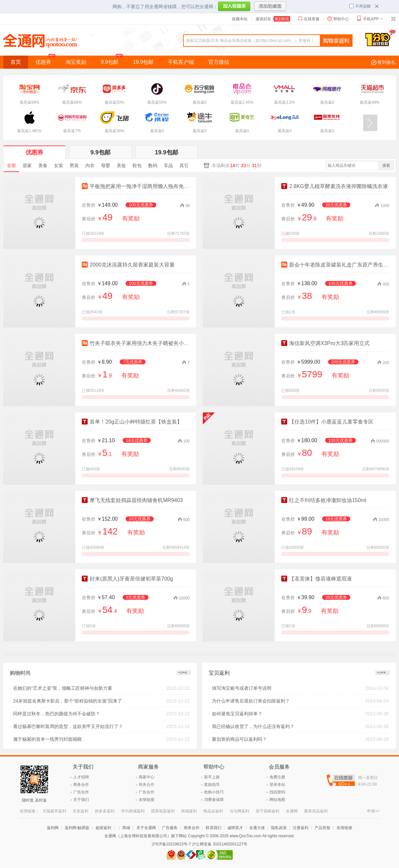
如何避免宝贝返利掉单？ (237, 714)
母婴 (106, 165)
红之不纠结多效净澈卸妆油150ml (324, 500)
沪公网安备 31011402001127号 (220, 844)
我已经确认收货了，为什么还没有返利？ (253, 726)
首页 (16, 62)
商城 (126, 828)
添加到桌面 (270, 7)
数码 (153, 165)
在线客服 (312, 19)
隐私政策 (279, 828)
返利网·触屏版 (77, 828)
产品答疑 (322, 828)
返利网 (53, 828)
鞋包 (137, 165)
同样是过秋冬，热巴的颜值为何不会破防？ (57, 714)
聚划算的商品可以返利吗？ (239, 739)
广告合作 (81, 792)
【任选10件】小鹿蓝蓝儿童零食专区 (327, 422)
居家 (27, 165)
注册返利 (301, 828)
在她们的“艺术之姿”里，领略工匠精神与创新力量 (63, 688)
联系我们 (214, 828)
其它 (184, 165)
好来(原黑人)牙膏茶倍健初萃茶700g (127, 579)
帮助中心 (341, 19)
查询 (336, 41)
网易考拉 (73, 811)
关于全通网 (146, 828)
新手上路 (212, 777)
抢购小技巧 (214, 792)
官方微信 (219, 62)
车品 (168, 165)
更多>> (184, 673)
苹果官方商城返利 (103, 811)
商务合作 (81, 785)
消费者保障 (214, 800)
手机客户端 (181, 62)
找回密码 (277, 792)
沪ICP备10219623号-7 (171, 844)
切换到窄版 (393, 19)
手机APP (371, 19)
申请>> (373, 811)
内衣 (90, 165)
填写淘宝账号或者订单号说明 (242, 688)
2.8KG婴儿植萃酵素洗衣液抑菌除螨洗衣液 (335, 186)
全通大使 (257, 828)
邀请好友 (273, 19)
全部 (11, 165)
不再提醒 (360, 6)
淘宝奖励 (76, 62)
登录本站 (277, 785)
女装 (59, 165)
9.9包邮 (113, 60)
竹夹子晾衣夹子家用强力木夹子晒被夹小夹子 (138, 343)
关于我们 (81, 800)
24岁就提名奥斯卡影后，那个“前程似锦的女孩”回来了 (68, 701)
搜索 (386, 165)
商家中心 (147, 777)
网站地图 (277, 800)
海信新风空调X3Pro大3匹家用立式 (325, 343)
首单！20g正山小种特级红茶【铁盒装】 (132, 422)
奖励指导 (212, 785)
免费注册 (277, 777)
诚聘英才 (235, 828)
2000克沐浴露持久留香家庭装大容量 (128, 265)
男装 (74, 165)
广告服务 (170, 828)
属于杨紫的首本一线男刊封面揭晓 (47, 739)
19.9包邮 (143, 62)
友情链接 (147, 800)
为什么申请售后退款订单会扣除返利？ (251, 701)
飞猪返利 (50, 811)
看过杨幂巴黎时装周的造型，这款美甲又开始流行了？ (68, 726)
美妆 (121, 165)
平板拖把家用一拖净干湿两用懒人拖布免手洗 (138, 186)
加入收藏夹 (234, 7)
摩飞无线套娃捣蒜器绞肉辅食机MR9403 (132, 500)
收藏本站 (240, 19)
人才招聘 (81, 777)
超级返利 (103, 828)
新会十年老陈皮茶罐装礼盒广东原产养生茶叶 (338, 265)
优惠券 (47, 60)
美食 (43, 165)
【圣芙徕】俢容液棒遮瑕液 (317, 579)
